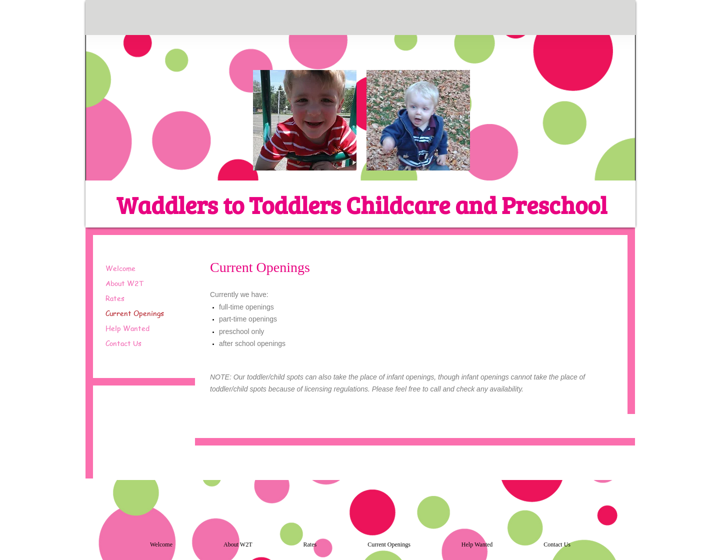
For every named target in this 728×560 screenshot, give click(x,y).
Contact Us (123, 343)
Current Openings (135, 313)
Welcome (120, 268)
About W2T (125, 283)
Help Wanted (127, 328)
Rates (115, 298)
